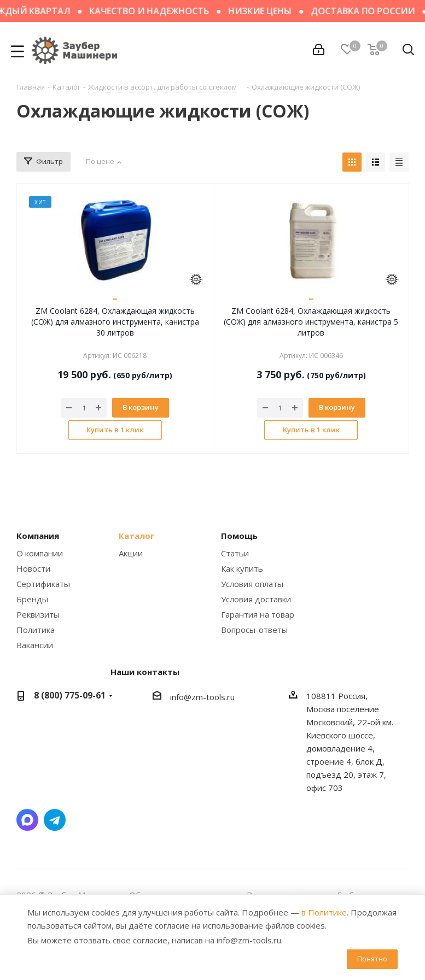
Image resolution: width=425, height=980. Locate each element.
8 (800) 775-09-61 (70, 695)
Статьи (235, 553)
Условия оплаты (252, 584)
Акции (131, 553)
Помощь (239, 536)
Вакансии (35, 645)
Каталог (136, 536)
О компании (40, 553)
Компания (38, 536)
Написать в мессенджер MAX (27, 820)
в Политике (324, 912)
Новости (33, 568)
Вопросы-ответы (254, 630)
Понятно (372, 959)
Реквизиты (38, 614)
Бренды (32, 599)
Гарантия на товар (258, 614)
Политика (36, 630)
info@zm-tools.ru (202, 697)
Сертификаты (43, 584)
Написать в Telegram (55, 820)
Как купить (242, 568)
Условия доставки (256, 599)
